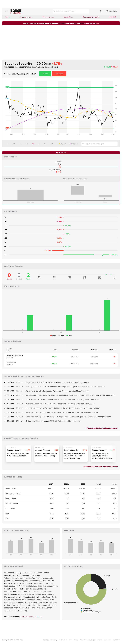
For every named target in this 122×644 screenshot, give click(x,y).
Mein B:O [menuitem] (113, 17)
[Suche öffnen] (71, 11)
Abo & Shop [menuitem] (68, 17)
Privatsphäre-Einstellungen (88, 640)
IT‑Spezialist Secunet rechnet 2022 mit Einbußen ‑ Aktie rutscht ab (53, 421)
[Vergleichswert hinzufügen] (99, 144)
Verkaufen (59, 74)
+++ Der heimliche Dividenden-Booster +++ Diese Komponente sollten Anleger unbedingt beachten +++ (61, 23)
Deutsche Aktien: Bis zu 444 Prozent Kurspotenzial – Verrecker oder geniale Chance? (60, 404)
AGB (70, 640)
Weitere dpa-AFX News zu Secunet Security (100, 467)
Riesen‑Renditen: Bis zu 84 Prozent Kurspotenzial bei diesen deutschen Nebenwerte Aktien (62, 408)
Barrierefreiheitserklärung (50, 640)
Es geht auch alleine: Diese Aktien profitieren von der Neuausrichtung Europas (57, 382)
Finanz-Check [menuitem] (48, 17)
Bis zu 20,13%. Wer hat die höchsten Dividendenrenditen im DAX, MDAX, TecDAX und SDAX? (63, 400)
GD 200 (74, 144)
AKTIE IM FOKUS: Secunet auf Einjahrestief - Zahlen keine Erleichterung (75, 456)
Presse (76, 640)
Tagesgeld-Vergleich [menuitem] (91, 17)
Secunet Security (55, 170)
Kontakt (100, 640)
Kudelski (58, 162)
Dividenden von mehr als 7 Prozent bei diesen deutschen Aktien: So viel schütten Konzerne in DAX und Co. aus (70, 395)
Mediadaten (117, 640)
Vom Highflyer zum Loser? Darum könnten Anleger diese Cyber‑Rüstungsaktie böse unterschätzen (65, 387)
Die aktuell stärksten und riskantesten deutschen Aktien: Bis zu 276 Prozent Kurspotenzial (62, 412)
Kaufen (45, 74)
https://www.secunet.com (32, 617)
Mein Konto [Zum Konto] (111, 11)
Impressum (108, 640)
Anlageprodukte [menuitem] (26, 17)
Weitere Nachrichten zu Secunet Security (101, 428)
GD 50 (63, 144)
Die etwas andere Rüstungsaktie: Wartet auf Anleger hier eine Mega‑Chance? (57, 391)
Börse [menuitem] (8, 17)
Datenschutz (63, 640)
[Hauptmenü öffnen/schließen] (6, 11)
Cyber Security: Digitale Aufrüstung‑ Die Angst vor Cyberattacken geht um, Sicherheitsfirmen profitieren (68, 417)
